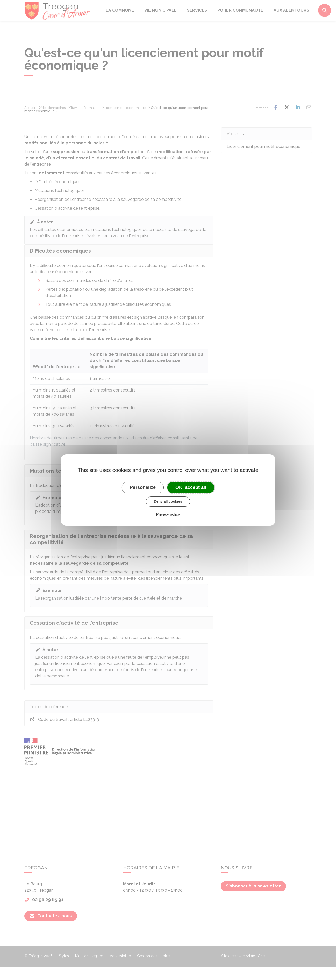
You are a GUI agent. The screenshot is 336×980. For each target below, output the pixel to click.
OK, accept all (191, 487)
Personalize (143, 487)
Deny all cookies (168, 501)
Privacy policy (168, 514)
